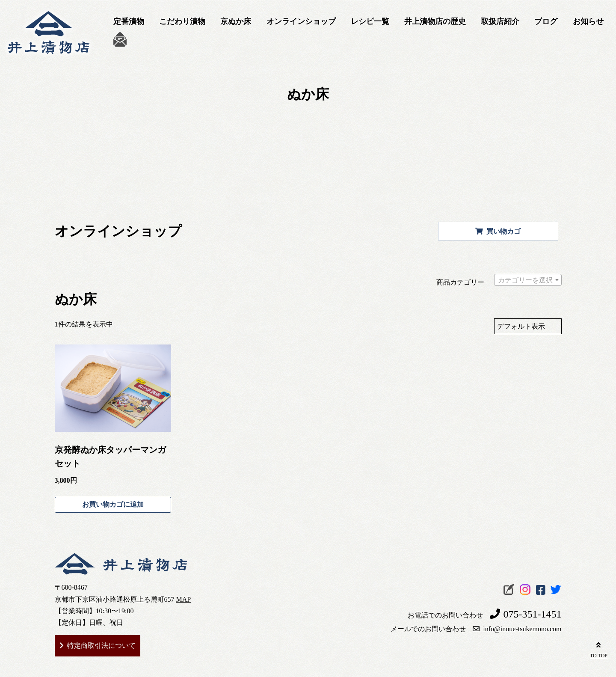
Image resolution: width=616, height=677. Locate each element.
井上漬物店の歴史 (435, 21)
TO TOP (599, 649)
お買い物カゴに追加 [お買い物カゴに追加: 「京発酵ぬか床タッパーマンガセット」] (113, 504)
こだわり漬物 (182, 21)
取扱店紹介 (500, 21)
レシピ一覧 (370, 21)
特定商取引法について (101, 646)
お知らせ (588, 21)
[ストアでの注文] (528, 326)
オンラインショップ (301, 21)
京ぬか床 (236, 21)
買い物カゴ (498, 231)
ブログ (546, 21)
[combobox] (528, 280)
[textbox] (528, 282)
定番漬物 (129, 21)
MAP (184, 599)
